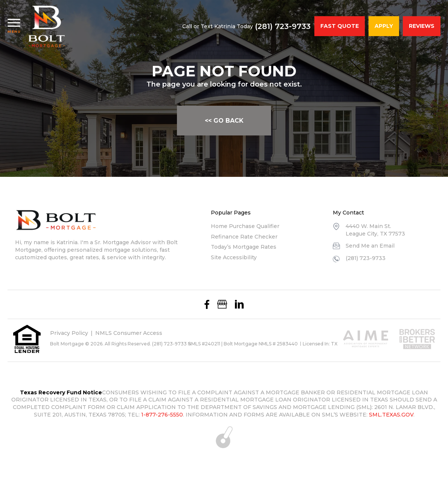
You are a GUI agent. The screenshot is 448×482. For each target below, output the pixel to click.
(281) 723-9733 (283, 26)
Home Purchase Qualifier (245, 226)
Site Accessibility (234, 257)
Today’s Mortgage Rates (244, 247)
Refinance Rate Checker (244, 237)
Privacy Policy (69, 333)
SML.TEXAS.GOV (391, 415)
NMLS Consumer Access (129, 333)
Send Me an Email (370, 246)
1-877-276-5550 (162, 415)
